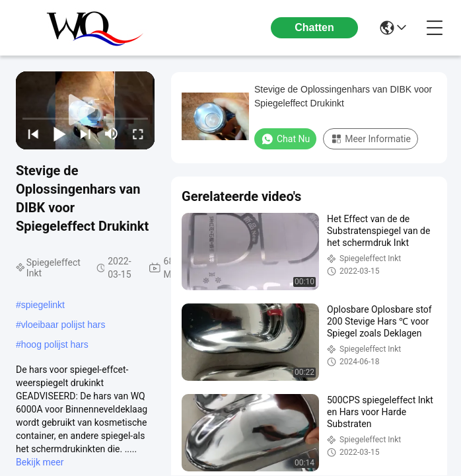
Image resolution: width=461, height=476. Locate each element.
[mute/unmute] (112, 134)
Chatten (314, 27)
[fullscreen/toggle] (138, 134)
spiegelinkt (43, 305)
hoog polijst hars (55, 344)
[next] (85, 134)
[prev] (33, 134)
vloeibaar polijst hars (63, 325)
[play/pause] (59, 134)
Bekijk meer (40, 462)
